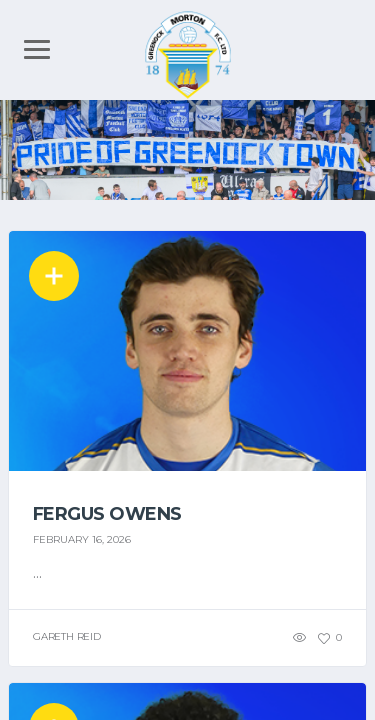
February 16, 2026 (82, 539)
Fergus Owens (107, 514)
